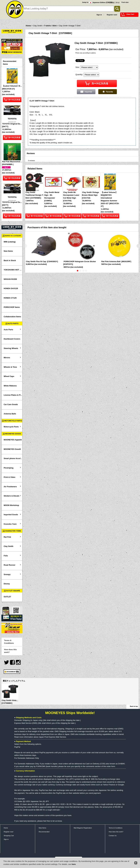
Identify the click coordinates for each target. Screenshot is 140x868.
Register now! (112, 15)
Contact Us (113, 836)
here (74, 864)
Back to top (134, 706)
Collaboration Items (12, 317)
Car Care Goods (11, 404)
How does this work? (10, 651)
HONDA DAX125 (11, 288)
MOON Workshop (11, 505)
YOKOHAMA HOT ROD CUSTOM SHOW (13, 270)
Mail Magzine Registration (83, 828)
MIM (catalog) (10, 242)
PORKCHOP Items (12, 307)
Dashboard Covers (12, 339)
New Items (8, 251)
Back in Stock (10, 260)
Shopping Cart (9, 836)
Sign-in (99, 15)
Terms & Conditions (9, 642)
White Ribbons (10, 386)
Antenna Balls (10, 414)
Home (6, 828)
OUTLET (7, 597)
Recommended (44, 832)
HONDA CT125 (10, 298)
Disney (7, 584)
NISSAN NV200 (10, 279)
